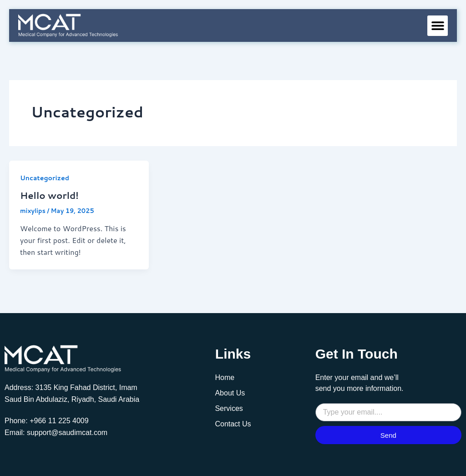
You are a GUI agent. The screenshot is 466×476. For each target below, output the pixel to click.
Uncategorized (45, 178)
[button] (438, 26)
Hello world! (49, 195)
